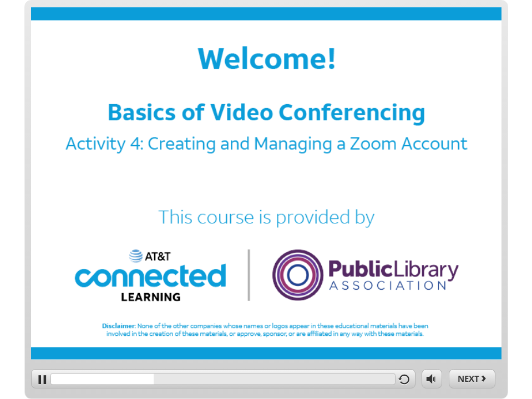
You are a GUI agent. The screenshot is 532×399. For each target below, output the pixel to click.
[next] (472, 379)
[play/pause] (41, 379)
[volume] (432, 378)
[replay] (406, 379)
